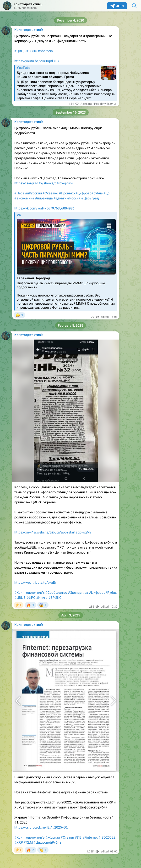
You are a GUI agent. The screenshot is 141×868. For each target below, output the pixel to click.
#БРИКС (55, 598)
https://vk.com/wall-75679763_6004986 (44, 208)
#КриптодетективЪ (30, 593)
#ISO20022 (107, 837)
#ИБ (78, 837)
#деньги (60, 198)
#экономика (24, 198)
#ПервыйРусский (28, 193)
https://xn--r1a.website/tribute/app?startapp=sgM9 (53, 532)
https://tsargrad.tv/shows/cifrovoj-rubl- (44, 183)
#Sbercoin (45, 51)
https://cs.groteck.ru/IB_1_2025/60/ (41, 827)
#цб (106, 193)
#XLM (28, 842)
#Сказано (50, 193)
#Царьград (90, 198)
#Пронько (67, 193)
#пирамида (44, 198)
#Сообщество (56, 593)
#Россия (74, 198)
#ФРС (31, 598)
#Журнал (53, 837)
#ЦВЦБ (20, 51)
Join (117, 6)
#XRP (19, 842)
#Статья (67, 837)
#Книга (42, 598)
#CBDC (32, 51)
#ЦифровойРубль (103, 593)
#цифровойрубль (89, 193)
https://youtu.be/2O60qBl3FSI (37, 61)
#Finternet (90, 837)
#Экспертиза (78, 593)
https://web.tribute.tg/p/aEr (35, 582)
